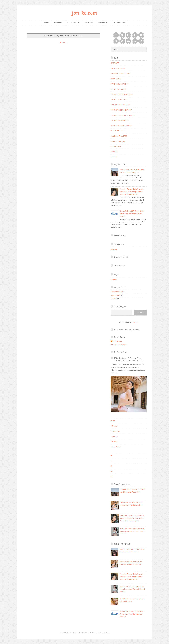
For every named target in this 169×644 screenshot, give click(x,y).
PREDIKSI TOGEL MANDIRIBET (123, 115)
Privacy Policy (118, 23)
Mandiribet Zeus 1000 (119, 136)
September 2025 (117, 292)
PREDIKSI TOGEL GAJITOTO (122, 94)
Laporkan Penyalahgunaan (127, 330)
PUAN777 (114, 152)
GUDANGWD (116, 146)
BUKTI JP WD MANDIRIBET (121, 110)
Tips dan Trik (73, 23)
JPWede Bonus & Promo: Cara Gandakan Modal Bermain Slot (129, 359)
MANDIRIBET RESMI (118, 89)
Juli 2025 (114, 299)
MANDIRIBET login (118, 68)
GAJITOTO (115, 63)
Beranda (63, 42)
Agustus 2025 (116, 295)
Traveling (103, 23)
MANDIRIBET (116, 79)
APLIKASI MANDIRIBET (120, 120)
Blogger (135, 322)
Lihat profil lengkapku (118, 344)
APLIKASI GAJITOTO (119, 99)
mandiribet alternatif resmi (120, 73)
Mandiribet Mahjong (118, 141)
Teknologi (89, 23)
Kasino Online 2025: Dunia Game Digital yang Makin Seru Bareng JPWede (132, 214)
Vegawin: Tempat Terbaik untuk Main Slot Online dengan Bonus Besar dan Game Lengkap (131, 192)
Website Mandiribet (118, 131)
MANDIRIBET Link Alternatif (121, 126)
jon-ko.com (84, 13)
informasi (114, 249)
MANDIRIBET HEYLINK (119, 84)
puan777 (114, 157)
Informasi (58, 23)
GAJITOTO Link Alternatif (120, 105)
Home (46, 23)
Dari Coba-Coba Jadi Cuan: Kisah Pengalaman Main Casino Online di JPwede (133, 531)
